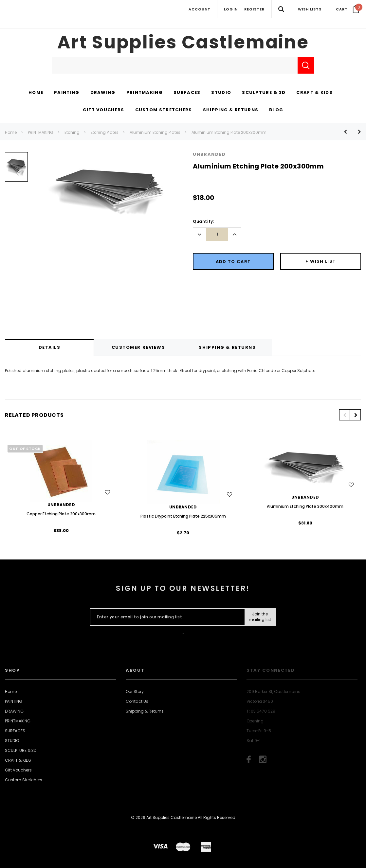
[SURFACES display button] (187, 93)
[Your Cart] (348, 9)
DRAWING (14, 711)
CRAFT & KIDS (18, 760)
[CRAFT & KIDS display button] (314, 93)
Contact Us (137, 701)
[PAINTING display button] (67, 93)
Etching (72, 132)
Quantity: (203, 221)
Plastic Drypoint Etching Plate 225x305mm (183, 516)
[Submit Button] (260, 617)
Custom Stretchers (24, 780)
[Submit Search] (306, 65)
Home (11, 132)
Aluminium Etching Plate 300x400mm (305, 506)
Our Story (135, 691)
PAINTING (14, 701)
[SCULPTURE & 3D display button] (264, 93)
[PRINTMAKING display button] (145, 93)
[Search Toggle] (281, 9)
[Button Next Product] (357, 132)
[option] (16, 169)
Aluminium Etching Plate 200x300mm (229, 132)
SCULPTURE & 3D (21, 750)
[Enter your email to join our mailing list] (166, 617)
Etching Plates (105, 132)
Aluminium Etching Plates (155, 132)
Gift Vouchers (18, 770)
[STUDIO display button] (221, 93)
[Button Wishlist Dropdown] (321, 261)
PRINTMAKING (41, 132)
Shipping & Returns (145, 711)
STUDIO (12, 741)
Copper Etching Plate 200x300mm (61, 514)
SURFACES (15, 731)
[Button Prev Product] (348, 132)
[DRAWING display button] (103, 93)
